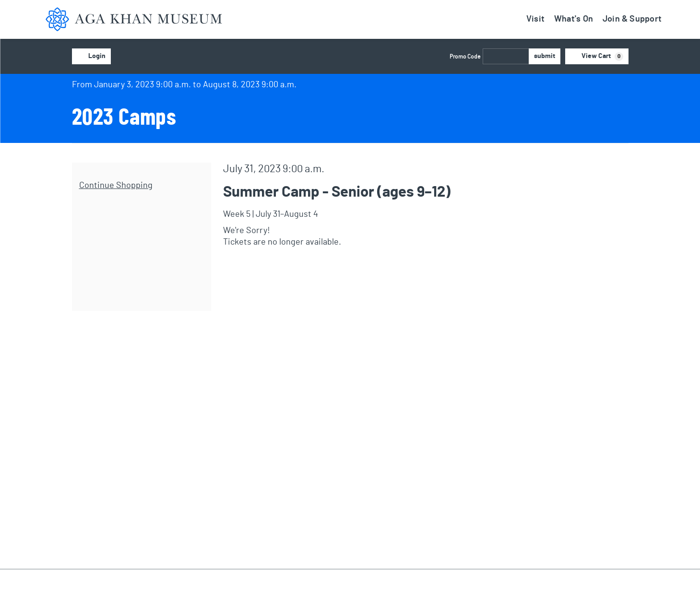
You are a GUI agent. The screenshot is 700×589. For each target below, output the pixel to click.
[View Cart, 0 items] (597, 56)
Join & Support (632, 19)
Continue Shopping (116, 186)
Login (91, 57)
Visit (535, 19)
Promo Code (465, 57)
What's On (574, 19)
